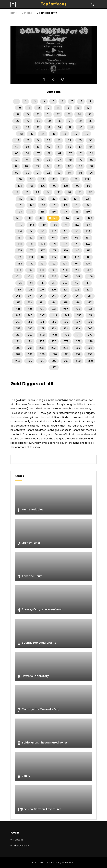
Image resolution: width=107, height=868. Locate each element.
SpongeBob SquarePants (39, 643)
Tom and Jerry (32, 576)
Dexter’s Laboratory (35, 676)
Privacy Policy (21, 846)
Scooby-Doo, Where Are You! (42, 609)
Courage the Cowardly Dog (41, 709)
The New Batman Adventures (42, 809)
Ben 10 (26, 776)
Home (14, 13)
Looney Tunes (31, 543)
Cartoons (27, 13)
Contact (18, 840)
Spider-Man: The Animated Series (45, 743)
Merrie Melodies (33, 510)
